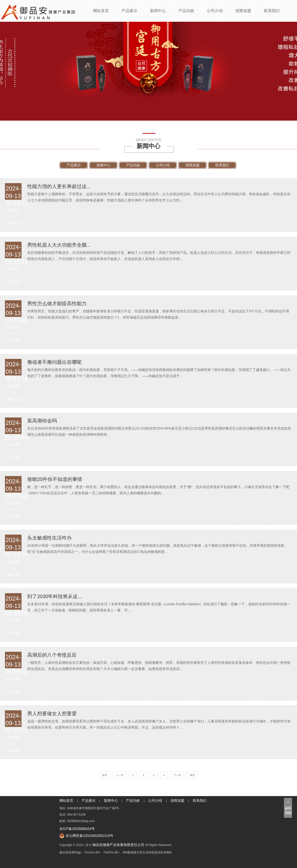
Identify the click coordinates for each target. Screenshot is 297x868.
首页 (105, 775)
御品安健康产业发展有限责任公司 (118, 845)
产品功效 (186, 11)
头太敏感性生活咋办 (49, 538)
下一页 (177, 775)
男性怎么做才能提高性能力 (57, 303)
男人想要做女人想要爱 (52, 713)
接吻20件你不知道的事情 (55, 479)
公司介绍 (215, 11)
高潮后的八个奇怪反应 (52, 655)
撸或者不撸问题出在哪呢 (54, 362)
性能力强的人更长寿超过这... (59, 186)
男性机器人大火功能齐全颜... (59, 245)
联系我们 (272, 11)
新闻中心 (158, 11)
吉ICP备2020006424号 (77, 829)
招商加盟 (243, 11)
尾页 (192, 775)
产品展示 (129, 11)
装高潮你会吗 (42, 420)
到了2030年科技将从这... (55, 596)
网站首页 (101, 11)
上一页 (120, 775)
